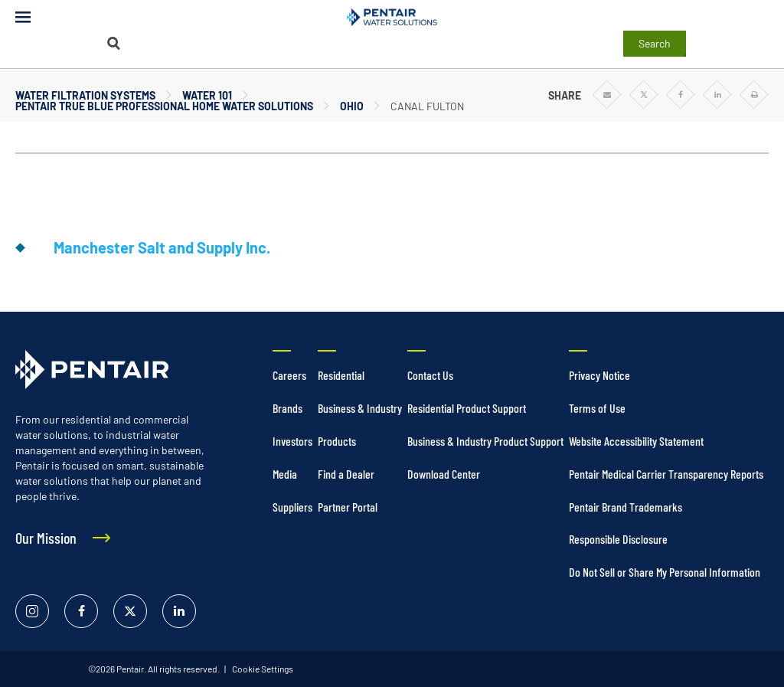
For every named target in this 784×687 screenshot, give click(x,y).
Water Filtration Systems (85, 95)
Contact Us (430, 375)
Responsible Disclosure (618, 539)
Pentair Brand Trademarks (626, 507)
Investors (292, 441)
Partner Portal (348, 507)
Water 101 (207, 95)
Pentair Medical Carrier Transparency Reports (666, 474)
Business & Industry (360, 408)
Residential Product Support (467, 408)
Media (285, 474)
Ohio (352, 106)
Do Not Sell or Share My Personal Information (665, 572)
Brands (287, 408)
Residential (341, 375)
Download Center (444, 474)
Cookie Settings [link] (262, 669)
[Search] (113, 43)
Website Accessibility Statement (636, 441)
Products (337, 441)
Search (655, 43)
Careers (289, 375)
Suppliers (292, 507)
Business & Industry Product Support (485, 441)
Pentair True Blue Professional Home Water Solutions (164, 106)
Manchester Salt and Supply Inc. (162, 247)
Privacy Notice (599, 375)
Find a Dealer (346, 474)
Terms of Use (597, 408)
